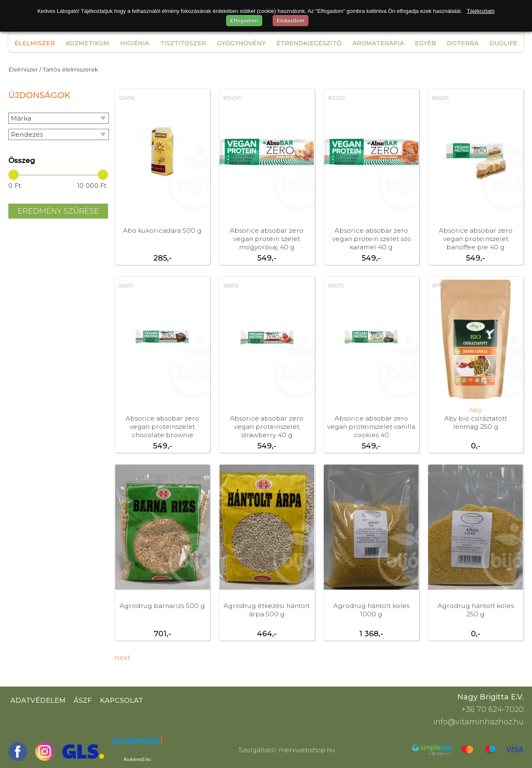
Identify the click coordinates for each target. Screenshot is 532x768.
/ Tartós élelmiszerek (69, 69)
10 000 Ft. (93, 186)
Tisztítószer (183, 43)
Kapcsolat (121, 700)
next (122, 657)
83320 (336, 98)
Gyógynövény (241, 43)
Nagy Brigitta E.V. (490, 697)
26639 (336, 473)
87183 (440, 286)
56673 (336, 286)
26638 (441, 473)
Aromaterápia (378, 43)
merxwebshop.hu (307, 750)
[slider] (14, 175)
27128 (230, 473)
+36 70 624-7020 (493, 709)
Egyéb (425, 43)
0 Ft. (15, 186)
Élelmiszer (35, 43)
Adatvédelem (38, 700)
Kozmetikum (87, 43)
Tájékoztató (481, 11)
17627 (126, 473)
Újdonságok (39, 95)
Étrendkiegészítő (309, 43)
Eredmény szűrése (58, 211)
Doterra (463, 43)
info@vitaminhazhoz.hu (478, 722)
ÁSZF (83, 700)
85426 (440, 98)
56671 (126, 286)
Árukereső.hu (137, 759)
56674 (231, 286)
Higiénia (135, 43)
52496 (127, 98)
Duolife (503, 43)
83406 (232, 98)
